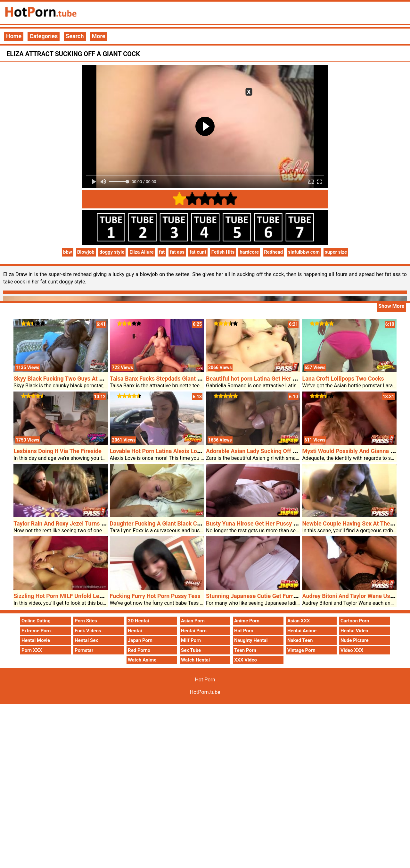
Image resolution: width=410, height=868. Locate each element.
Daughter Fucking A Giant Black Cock (158, 523)
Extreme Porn (36, 631)
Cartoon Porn (355, 621)
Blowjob (86, 252)
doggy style (112, 252)
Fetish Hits (223, 252)
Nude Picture (355, 640)
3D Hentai (138, 621)
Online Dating (36, 621)
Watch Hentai (195, 660)
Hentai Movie (36, 640)
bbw (68, 252)
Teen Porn (245, 650)
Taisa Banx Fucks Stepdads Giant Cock (160, 379)
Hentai (135, 631)
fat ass (177, 252)
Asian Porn (193, 621)
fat (162, 252)
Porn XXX (32, 650)
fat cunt (198, 252)
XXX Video (246, 660)
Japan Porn (140, 640)
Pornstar (84, 650)
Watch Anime (142, 660)
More (99, 36)
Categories (44, 36)
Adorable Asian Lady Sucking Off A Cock (258, 451)
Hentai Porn (194, 631)
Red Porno (139, 650)
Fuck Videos (88, 631)
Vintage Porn (301, 650)
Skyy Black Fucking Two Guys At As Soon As (71, 379)
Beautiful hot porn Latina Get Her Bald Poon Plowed (273, 379)
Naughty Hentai (251, 640)
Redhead (273, 252)
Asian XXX (299, 621)
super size (336, 252)
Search (75, 36)
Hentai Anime (302, 631)
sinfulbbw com (304, 252)
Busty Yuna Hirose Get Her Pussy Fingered (261, 523)
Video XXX (352, 650)
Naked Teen (300, 640)
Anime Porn (247, 621)
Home (14, 36)
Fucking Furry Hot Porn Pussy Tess (155, 596)
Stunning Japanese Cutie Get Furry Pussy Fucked (270, 596)
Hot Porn (244, 631)
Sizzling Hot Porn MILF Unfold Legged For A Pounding (83, 596)
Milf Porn (191, 640)
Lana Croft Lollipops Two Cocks (343, 379)
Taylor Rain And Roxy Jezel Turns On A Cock (71, 523)
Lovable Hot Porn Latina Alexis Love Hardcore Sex (175, 451)
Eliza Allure (142, 252)
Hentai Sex (86, 640)
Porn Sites (86, 621)
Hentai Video (354, 631)
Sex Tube (191, 650)
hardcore (249, 252)
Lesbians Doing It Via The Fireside (57, 451)
